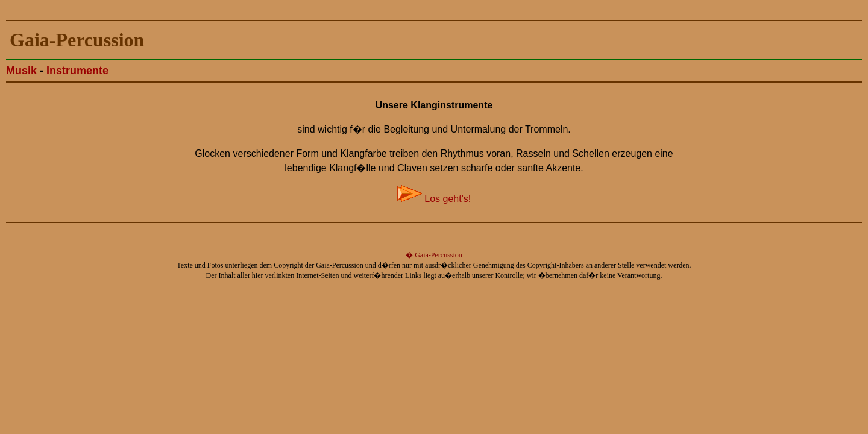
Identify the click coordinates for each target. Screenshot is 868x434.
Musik (21, 71)
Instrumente (77, 71)
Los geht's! (448, 199)
